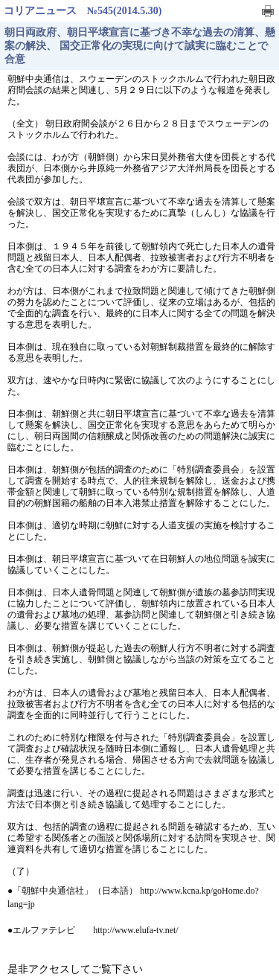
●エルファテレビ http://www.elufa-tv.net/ (93, 930)
